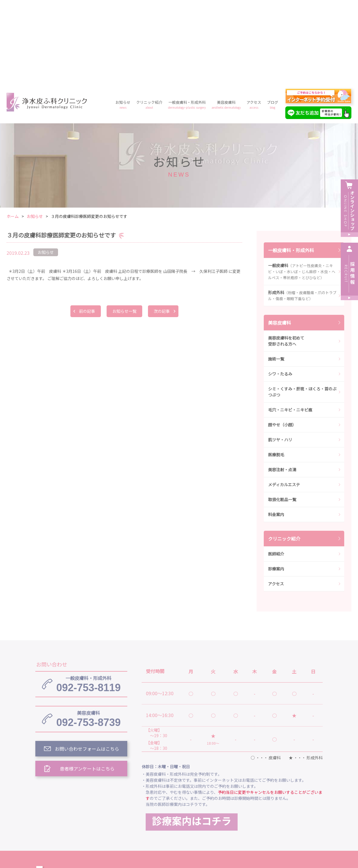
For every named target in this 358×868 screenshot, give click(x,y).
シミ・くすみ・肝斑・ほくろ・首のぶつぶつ (302, 309)
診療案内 (276, 486)
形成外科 (302, 213)
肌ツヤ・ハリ (280, 357)
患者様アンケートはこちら (87, 686)
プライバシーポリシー (222, 817)
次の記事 (162, 228)
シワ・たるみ (280, 291)
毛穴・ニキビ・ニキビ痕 (290, 327)
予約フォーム (268, 817)
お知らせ (123, 22)
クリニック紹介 (149, 22)
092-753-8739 (88, 636)
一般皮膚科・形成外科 (187, 22)
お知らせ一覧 (124, 228)
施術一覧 (276, 276)
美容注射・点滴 (282, 387)
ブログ (273, 22)
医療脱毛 (276, 372)
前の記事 (87, 228)
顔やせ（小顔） (282, 342)
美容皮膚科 (226, 22)
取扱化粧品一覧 (282, 417)
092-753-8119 (88, 601)
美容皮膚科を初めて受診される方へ (286, 258)
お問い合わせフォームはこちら (87, 666)
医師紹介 (276, 471)
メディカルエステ (284, 402)
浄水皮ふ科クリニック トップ (173, 791)
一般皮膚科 (302, 189)
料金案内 (276, 432)
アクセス (254, 22)
